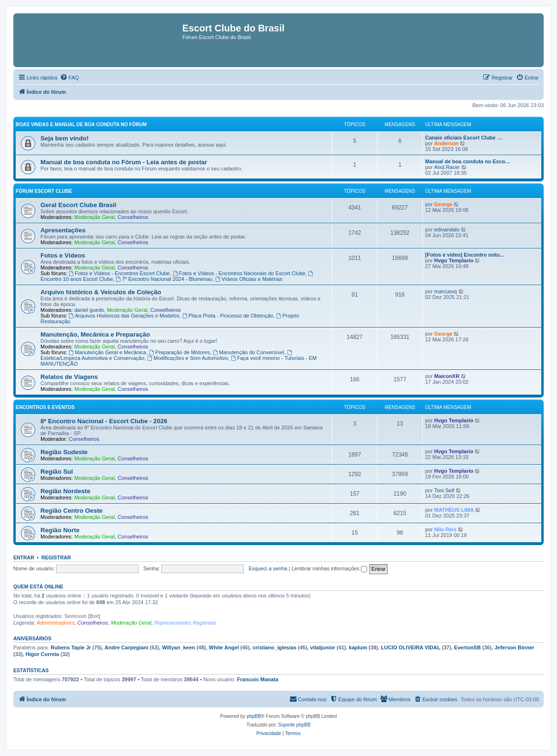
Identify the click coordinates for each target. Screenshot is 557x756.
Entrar (24, 557)
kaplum (358, 647)
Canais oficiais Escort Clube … (464, 138)
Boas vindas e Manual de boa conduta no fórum (81, 124)
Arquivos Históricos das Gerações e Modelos (124, 316)
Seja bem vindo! (65, 138)
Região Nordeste (65, 491)
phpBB (254, 716)
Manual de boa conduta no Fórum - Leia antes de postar (124, 162)
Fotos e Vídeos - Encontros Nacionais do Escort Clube (239, 273)
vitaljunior (323, 647)
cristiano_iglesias (274, 647)
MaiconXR (447, 376)
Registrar (56, 557)
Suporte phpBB (295, 725)
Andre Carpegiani (127, 647)
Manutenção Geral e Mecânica (107, 352)
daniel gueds (89, 310)
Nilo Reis (445, 529)
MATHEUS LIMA (454, 510)
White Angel (224, 647)
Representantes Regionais (185, 623)
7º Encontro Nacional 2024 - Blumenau (164, 279)
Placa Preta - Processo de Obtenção (228, 316)
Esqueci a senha (268, 568)
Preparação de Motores (179, 352)
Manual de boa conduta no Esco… (468, 161)
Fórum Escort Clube (44, 191)
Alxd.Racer (447, 167)
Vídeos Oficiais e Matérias (249, 279)
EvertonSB (467, 647)
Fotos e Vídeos (63, 255)
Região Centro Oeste (71, 511)
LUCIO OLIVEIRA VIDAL (411, 647)
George (443, 204)
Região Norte (60, 530)
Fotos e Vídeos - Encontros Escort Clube (119, 273)
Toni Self (444, 490)
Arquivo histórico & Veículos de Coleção (101, 292)
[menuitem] (70, 78)
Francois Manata (258, 679)
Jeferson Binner (515, 647)
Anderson (446, 143)
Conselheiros (133, 217)
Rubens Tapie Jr (71, 647)
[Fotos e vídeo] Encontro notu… (465, 255)
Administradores (55, 623)
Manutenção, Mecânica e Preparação (95, 334)
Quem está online (38, 587)
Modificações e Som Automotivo (187, 358)
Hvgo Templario (454, 260)
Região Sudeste (64, 452)
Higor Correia (42, 654)
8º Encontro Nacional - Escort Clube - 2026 (104, 421)
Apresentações (63, 230)
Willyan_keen (179, 647)
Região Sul (57, 472)
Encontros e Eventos (45, 407)
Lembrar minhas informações (329, 568)
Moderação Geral (94, 217)
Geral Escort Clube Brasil (78, 205)
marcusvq (446, 291)
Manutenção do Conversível (249, 352)
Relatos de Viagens (69, 377)
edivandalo (447, 229)
